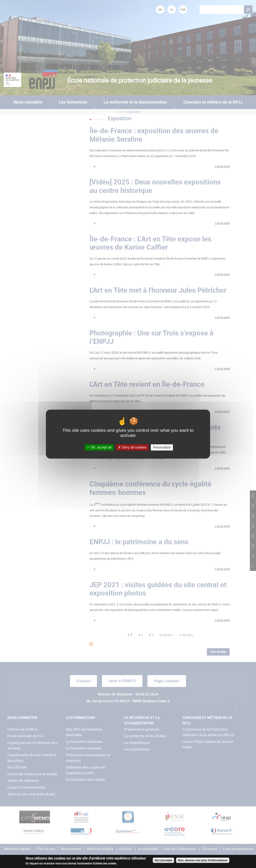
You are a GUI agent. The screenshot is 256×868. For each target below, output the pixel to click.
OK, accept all (99, 447)
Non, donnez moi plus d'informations (203, 860)
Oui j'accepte (163, 860)
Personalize (162, 447)
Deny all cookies (132, 447)
